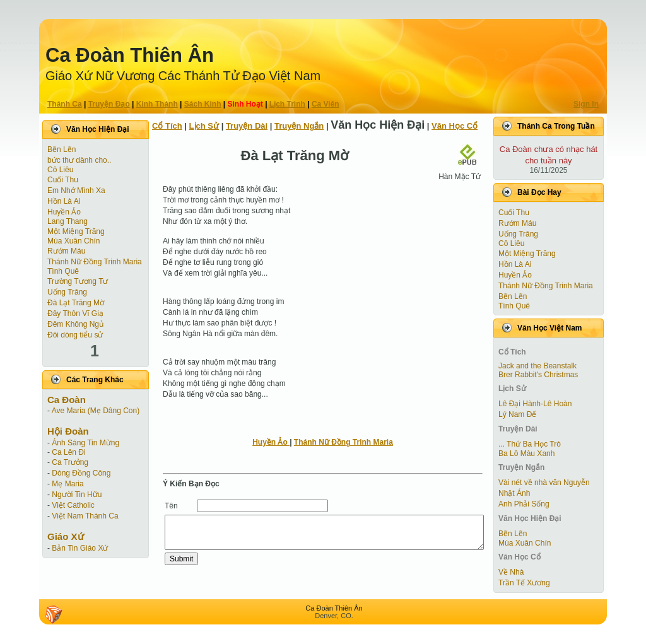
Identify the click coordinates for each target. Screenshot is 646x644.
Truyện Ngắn (299, 126)
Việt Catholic (73, 505)
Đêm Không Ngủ (75, 324)
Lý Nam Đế (517, 414)
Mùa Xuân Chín (73, 241)
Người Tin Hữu (77, 495)
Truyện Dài (247, 126)
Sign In (586, 104)
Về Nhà (511, 572)
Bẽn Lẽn (62, 149)
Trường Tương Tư (78, 281)
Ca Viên (326, 104)
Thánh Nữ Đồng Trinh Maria (95, 262)
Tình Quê (63, 271)
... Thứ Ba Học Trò (530, 444)
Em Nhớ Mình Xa (76, 190)
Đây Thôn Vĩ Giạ (75, 313)
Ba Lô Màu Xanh (526, 454)
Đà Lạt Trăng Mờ (76, 303)
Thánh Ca (65, 104)
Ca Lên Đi (68, 452)
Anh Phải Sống (524, 504)
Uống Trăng (67, 292)
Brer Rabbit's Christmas (538, 375)
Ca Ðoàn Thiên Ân (130, 55)
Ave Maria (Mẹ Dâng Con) (96, 411)
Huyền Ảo (64, 212)
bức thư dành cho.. (79, 160)
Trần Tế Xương (524, 583)
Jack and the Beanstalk (537, 366)
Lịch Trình (287, 104)
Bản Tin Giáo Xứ (80, 548)
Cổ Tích (167, 126)
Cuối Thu (63, 180)
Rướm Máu (66, 251)
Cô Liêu (60, 170)
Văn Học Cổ (455, 126)
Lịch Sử (204, 126)
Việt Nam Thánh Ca (85, 516)
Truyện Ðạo (109, 104)
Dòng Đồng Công (81, 473)
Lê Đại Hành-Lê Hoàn (535, 404)
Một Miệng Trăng (76, 231)
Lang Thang (68, 221)
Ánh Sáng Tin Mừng (85, 443)
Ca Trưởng (70, 462)
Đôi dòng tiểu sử (75, 335)
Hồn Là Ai (64, 201)
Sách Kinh (203, 104)
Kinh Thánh (157, 104)
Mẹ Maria (68, 484)
